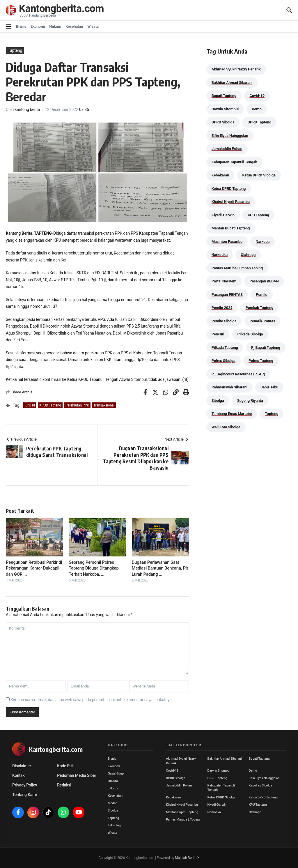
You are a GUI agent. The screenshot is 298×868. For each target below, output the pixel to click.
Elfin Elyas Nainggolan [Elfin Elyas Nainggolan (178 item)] (230, 136)
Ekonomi (38, 26)
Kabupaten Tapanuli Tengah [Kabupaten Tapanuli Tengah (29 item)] (234, 162)
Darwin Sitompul (219, 771)
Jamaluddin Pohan (179, 785)
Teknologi (115, 825)
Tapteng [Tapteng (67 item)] (272, 414)
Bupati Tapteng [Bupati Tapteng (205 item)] (224, 96)
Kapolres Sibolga (260, 785)
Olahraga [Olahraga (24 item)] (248, 255)
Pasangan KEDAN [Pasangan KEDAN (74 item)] (264, 281)
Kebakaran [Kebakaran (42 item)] (220, 175)
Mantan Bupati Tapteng (182, 812)
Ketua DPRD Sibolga (221, 797)
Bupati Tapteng (259, 759)
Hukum (55, 26)
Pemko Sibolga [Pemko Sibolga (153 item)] (224, 321)
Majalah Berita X (187, 858)
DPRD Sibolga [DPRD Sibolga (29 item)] (223, 122)
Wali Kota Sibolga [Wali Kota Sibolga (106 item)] (226, 427)
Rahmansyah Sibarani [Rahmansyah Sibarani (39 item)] (229, 387)
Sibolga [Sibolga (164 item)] (218, 401)
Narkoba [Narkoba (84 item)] (262, 242)
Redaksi (64, 785)
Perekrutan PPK (77, 405)
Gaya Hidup (116, 774)
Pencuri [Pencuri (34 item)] (218, 334)
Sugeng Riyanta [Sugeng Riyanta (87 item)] (250, 401)
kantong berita (28, 109)
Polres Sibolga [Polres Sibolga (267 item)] (223, 361)
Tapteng (15, 50)
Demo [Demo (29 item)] (257, 109)
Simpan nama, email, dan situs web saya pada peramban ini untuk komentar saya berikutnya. (92, 700)
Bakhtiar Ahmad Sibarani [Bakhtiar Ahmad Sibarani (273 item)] (232, 83)
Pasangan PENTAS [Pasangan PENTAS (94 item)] (227, 295)
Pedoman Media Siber (77, 775)
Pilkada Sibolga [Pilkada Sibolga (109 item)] (250, 334)
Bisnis (21, 26)
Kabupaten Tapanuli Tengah (221, 788)
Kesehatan (74, 26)
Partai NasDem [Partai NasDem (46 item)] (224, 281)
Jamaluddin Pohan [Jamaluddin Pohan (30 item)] (227, 149)
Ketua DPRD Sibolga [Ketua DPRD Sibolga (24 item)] (259, 175)
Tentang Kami (24, 795)
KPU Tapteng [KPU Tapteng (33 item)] (258, 215)
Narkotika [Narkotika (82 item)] (220, 255)
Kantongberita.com (61, 9)
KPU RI (30, 405)
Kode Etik (65, 766)
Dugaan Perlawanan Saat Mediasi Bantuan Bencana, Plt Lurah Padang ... (160, 568)
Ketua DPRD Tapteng (263, 797)
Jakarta (113, 788)
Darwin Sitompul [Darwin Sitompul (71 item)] (225, 109)
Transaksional (104, 405)
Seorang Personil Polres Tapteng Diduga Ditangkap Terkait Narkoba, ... (94, 568)
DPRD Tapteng (218, 778)
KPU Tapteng (258, 805)
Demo (253, 771)
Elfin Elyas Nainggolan (264, 778)
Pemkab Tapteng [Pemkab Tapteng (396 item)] (259, 308)
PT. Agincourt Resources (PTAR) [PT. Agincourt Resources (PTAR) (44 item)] (238, 374)
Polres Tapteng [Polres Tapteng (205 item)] (261, 361)
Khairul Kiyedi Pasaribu (182, 805)
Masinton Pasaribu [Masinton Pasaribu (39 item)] (227, 242)
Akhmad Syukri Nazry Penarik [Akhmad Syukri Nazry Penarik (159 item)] (236, 69)
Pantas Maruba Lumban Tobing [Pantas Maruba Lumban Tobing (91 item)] (237, 268)
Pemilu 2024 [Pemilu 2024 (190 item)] (222, 308)
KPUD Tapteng (50, 405)
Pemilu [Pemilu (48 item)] (262, 295)
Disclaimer (22, 766)
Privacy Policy (25, 785)
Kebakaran (173, 797)
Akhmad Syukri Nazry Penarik (181, 761)
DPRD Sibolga (175, 778)
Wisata (93, 26)
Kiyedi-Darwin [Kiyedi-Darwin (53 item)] (223, 215)
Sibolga (113, 810)
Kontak (18, 775)
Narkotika (214, 812)
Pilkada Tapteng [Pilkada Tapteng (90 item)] (225, 348)
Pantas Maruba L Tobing (183, 820)
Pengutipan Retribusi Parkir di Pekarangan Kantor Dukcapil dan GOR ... (34, 568)
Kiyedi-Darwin (217, 805)
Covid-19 (172, 771)
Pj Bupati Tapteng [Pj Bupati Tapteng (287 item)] (266, 348)
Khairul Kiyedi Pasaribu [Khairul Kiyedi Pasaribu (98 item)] (231, 202)
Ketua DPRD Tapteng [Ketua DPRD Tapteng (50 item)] (229, 189)
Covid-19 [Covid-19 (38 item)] (257, 96)
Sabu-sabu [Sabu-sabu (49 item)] (269, 387)
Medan (112, 803)
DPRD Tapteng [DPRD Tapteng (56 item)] (260, 122)
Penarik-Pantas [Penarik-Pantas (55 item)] (262, 321)
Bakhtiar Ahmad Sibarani (225, 759)
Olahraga (255, 812)
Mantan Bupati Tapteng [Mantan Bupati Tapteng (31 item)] (231, 228)
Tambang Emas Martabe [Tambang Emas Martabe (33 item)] (232, 414)
